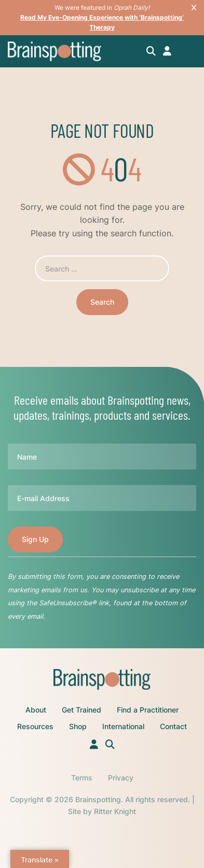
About (36, 710)
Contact (173, 726)
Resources (35, 726)
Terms (82, 778)
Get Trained (81, 710)
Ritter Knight (115, 811)
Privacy (121, 778)
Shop (78, 726)
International (123, 726)
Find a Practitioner (148, 710)
